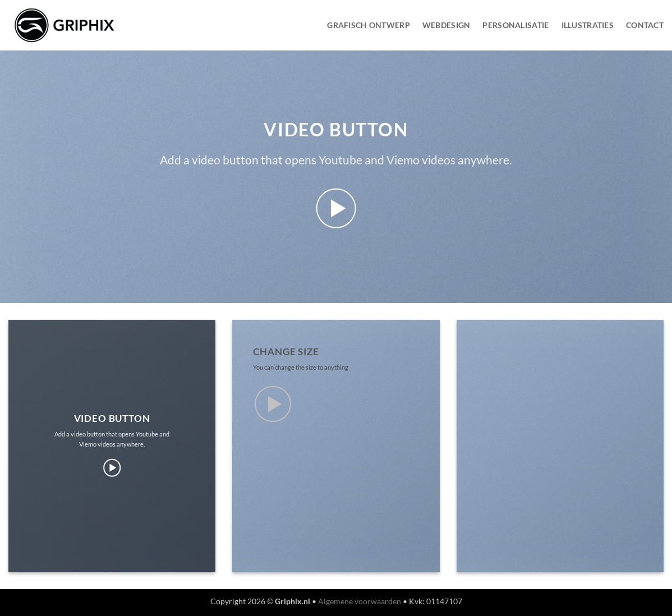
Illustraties (588, 25)
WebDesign (447, 25)
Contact (645, 25)
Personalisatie (515, 25)
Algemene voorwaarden (360, 601)
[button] (336, 208)
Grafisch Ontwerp (369, 25)
